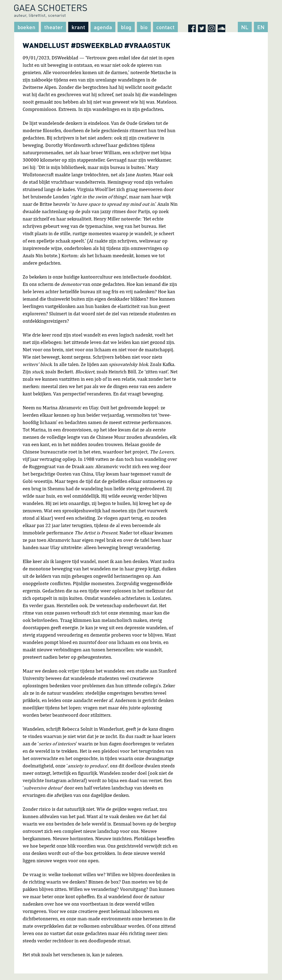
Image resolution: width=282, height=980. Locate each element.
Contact (165, 27)
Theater (53, 27)
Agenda (103, 27)
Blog (126, 27)
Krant (78, 27)
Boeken (26, 27)
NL (245, 27)
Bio (144, 27)
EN (261, 27)
